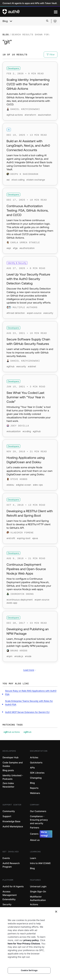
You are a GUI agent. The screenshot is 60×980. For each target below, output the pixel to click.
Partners (35, 828)
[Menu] (56, 12)
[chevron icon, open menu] (11, 21)
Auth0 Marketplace (13, 827)
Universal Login (38, 887)
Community (9, 811)
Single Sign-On (38, 892)
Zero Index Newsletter (8, 785)
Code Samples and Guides (13, 764)
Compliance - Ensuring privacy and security (39, 820)
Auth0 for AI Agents (13, 887)
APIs (32, 768)
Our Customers (38, 811)
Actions (34, 905)
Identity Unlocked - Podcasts (13, 777)
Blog (5, 21)
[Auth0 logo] (28, 12)
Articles (34, 758)
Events (6, 858)
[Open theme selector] (55, 21)
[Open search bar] (47, 21)
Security (7, 905)
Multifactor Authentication (38, 898)
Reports (34, 788)
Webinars (35, 793)
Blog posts (8, 770)
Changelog (36, 778)
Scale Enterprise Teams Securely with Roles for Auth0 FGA (29, 703)
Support (7, 816)
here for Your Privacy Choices (24, 944)
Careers (41, 834)
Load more (30, 670)
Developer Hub (10, 758)
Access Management (10, 893)
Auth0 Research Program (11, 865)
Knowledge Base (11, 821)
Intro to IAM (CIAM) (40, 863)
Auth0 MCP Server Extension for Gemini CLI (27, 712)
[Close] (56, 912)
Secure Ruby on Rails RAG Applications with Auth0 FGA (31, 693)
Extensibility (9, 899)
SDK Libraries (37, 773)
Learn (33, 858)
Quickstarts (36, 763)
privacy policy (31, 940)
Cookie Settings (29, 970)
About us (35, 840)
